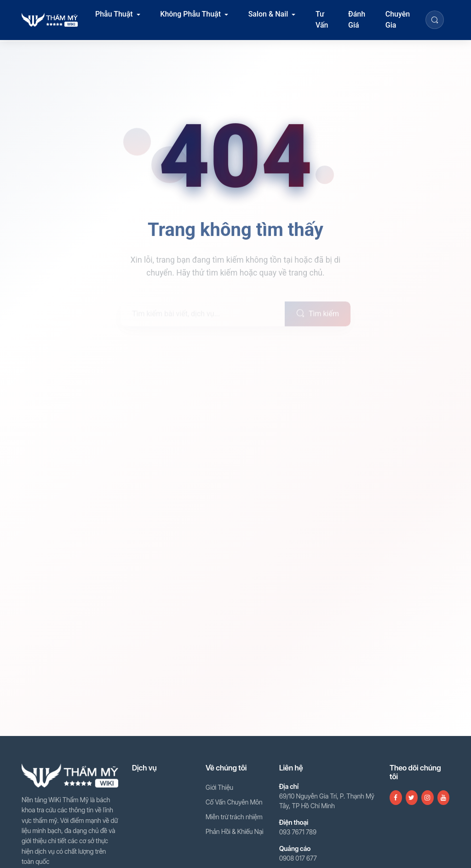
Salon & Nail (268, 14)
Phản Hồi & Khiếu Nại (235, 831)
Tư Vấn (322, 20)
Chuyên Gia (398, 20)
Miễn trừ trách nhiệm (234, 817)
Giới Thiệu (219, 787)
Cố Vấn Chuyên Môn (234, 802)
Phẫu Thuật (114, 14)
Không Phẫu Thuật (190, 14)
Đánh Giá (357, 20)
